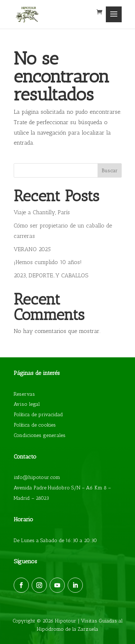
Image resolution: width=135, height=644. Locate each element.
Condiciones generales (40, 435)
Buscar (110, 171)
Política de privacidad (38, 415)
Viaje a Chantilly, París (42, 212)
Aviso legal (27, 404)
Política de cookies (35, 425)
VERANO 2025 (32, 249)
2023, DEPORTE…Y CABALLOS (51, 275)
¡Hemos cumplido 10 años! (48, 262)
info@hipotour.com (37, 477)
